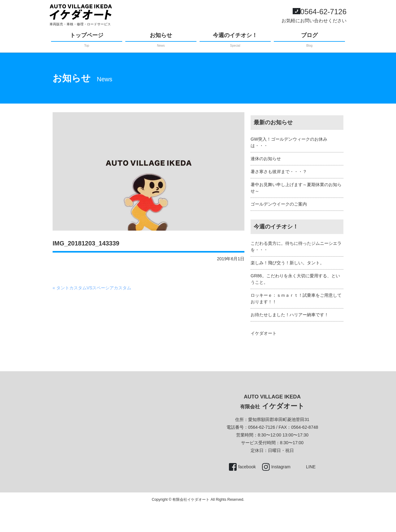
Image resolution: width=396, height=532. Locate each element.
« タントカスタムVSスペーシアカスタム (92, 288)
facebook (247, 467)
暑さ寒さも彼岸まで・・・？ (279, 172)
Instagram (281, 467)
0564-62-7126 (323, 12)
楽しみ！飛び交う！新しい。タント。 (287, 263)
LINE (311, 467)
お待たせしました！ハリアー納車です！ (290, 315)
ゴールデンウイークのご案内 (279, 204)
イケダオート (264, 333)
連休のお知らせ (266, 159)
